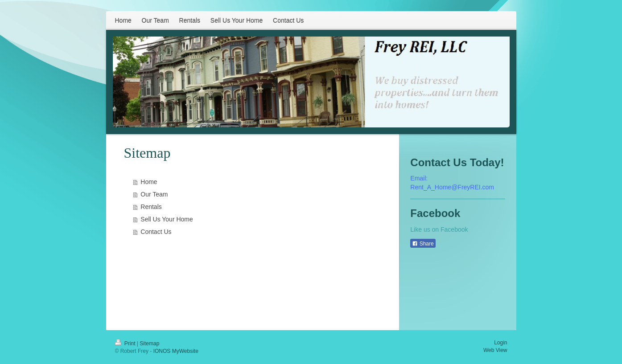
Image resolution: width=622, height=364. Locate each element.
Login (500, 343)
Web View (495, 350)
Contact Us (156, 232)
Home (149, 182)
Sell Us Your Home (167, 219)
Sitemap (149, 344)
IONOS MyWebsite (176, 351)
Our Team (154, 194)
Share (423, 244)
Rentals (151, 207)
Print (126, 344)
